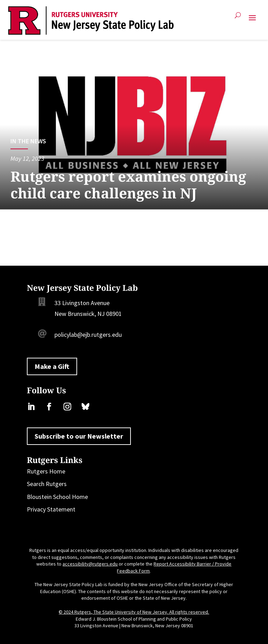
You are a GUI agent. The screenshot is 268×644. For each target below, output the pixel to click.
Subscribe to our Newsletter (79, 436)
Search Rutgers (47, 484)
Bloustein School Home (57, 497)
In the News (28, 141)
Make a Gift (52, 366)
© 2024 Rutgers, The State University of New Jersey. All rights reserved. (134, 612)
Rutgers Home (46, 471)
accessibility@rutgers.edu (90, 564)
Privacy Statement (51, 509)
